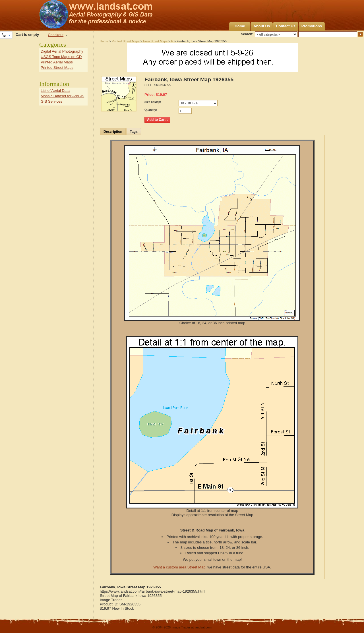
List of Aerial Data (55, 91)
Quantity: (151, 110)
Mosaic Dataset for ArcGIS (62, 96)
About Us (262, 26)
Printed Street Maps (126, 41)
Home (240, 26)
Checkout (56, 35)
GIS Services (51, 101)
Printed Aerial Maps (57, 62)
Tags (134, 132)
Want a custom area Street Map (179, 567)
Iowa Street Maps (155, 41)
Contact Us (286, 26)
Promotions (312, 26)
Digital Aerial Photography (62, 51)
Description (113, 132)
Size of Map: (153, 102)
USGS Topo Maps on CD (61, 57)
